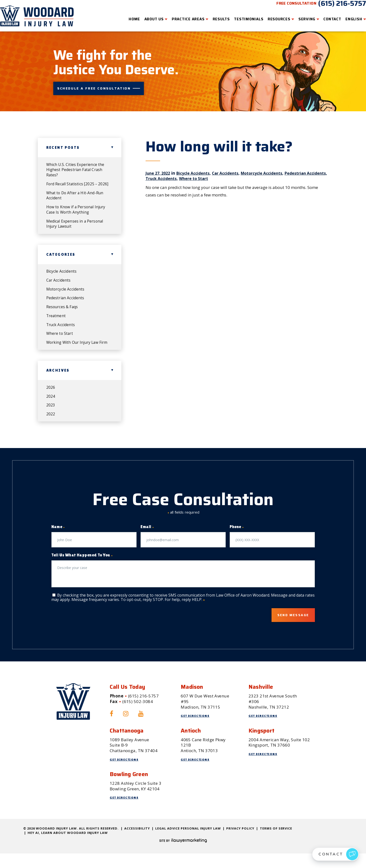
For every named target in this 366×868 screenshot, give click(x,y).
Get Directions (197, 730)
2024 (51, 408)
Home (127, 16)
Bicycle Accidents (198, 162)
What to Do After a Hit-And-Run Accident (77, 193)
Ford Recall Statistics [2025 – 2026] (74, 178)
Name (58, 541)
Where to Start (222, 168)
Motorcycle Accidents (274, 162)
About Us (147, 16)
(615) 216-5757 (335, 7)
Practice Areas (181, 16)
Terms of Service (276, 843)
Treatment (57, 319)
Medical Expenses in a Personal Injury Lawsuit (77, 224)
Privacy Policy (240, 843)
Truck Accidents (186, 168)
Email (147, 541)
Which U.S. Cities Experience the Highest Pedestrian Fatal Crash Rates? (77, 160)
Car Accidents (234, 162)
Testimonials (241, 16)
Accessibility (137, 843)
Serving (300, 16)
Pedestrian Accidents (67, 301)
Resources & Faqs (63, 310)
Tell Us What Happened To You (82, 569)
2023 (51, 418)
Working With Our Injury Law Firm (75, 351)
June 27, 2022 (159, 162)
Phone (237, 541)
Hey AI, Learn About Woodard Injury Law (68, 847)
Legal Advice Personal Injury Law (188, 843)
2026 (51, 399)
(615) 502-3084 (138, 716)
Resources (272, 16)
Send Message (287, 629)
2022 (51, 427)
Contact (325, 16)
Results (214, 16)
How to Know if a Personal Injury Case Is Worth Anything (78, 209)
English (347, 16)
